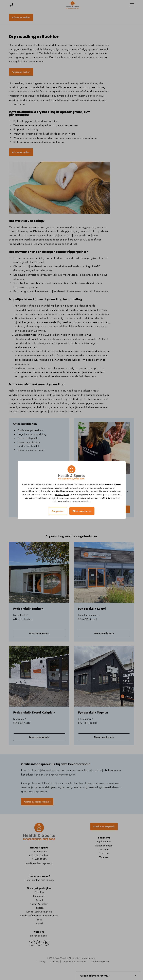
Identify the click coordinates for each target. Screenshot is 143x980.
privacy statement (72, 501)
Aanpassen (58, 511)
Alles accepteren (82, 511)
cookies (108, 488)
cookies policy (62, 495)
